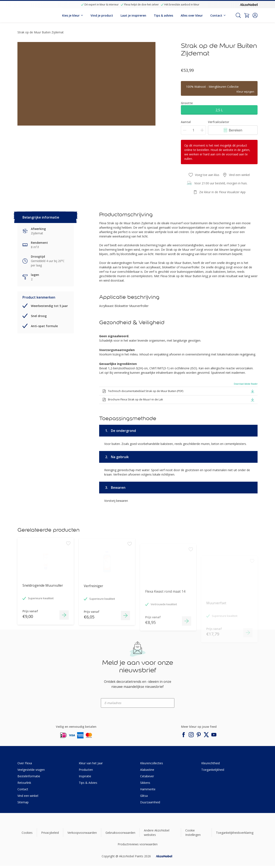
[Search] (238, 15)
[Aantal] (193, 130)
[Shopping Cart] (247, 15)
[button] (255, 15)
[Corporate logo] (249, 4)
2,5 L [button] (219, 110)
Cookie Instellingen (193, 833)
